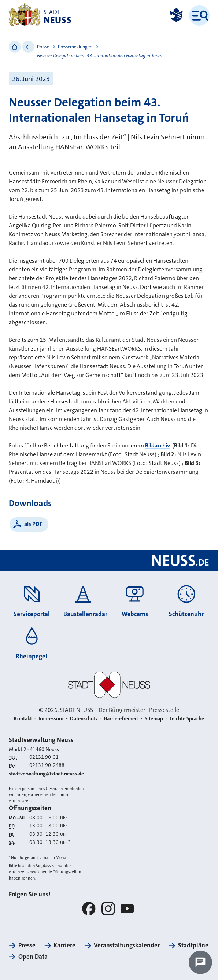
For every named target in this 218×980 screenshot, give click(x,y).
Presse (43, 47)
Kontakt (23, 719)
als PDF (33, 524)
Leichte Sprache (187, 719)
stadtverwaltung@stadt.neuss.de (46, 774)
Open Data (33, 957)
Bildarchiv (158, 445)
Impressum (51, 719)
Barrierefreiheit (121, 719)
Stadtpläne (193, 945)
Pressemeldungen (75, 47)
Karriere (64, 945)
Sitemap (154, 719)
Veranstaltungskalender (127, 945)
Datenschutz (84, 719)
